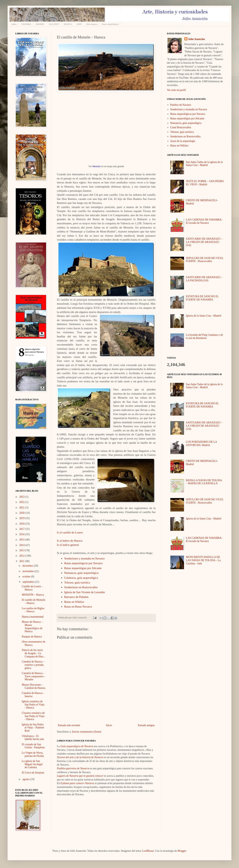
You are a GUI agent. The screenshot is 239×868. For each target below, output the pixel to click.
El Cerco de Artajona (33, 773)
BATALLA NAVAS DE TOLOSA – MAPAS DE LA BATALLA (204, 482)
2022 (22, 502)
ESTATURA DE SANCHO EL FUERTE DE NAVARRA (202, 298)
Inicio (109, 725)
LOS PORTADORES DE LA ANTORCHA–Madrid (201, 443)
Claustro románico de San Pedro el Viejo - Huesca (33, 716)
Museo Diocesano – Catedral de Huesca (34, 686)
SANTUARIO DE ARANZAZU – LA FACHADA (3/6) (204, 279)
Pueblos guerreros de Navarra (73, 768)
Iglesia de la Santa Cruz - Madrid (204, 316)
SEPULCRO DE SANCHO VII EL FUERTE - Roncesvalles (205, 260)
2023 (22, 497)
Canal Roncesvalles (181, 127)
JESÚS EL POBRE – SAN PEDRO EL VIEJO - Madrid (205, 183)
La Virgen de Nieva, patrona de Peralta (33, 754)
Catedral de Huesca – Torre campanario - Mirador (33, 676)
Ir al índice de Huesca (70, 541)
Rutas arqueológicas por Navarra (83, 563)
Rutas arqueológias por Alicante (83, 568)
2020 (22, 513)
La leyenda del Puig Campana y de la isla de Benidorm (204, 336)
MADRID (40, 24)
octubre (27, 577)
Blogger (182, 851)
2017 (22, 529)
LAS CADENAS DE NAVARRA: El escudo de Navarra (204, 221)
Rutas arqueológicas (110, 24)
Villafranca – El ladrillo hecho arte (33, 738)
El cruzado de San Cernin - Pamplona (33, 746)
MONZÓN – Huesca (33, 595)
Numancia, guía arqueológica (81, 573)
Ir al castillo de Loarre (70, 532)
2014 (22, 545)
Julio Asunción (197, 39)
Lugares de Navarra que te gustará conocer (80, 776)
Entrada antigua (146, 725)
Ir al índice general (68, 545)
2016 (22, 534)
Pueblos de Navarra (181, 105)
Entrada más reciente (69, 725)
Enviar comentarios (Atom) (86, 732)
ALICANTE (54, 24)
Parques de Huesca (32, 637)
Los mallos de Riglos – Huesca (33, 610)
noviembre (28, 571)
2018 (22, 524)
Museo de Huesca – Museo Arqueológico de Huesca (32, 627)
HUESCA (68, 24)
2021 (22, 508)
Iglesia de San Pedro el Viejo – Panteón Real (33, 728)
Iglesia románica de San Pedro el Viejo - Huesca (33, 705)
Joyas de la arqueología (183, 141)
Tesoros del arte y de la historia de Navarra (80, 757)
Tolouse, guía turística (77, 582)
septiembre (29, 582)
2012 (22, 556)
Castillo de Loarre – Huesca (32, 588)
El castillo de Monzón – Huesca (33, 601)
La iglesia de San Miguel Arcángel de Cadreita (32, 764)
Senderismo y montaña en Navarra (85, 558)
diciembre (28, 566)
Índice (14, 24)
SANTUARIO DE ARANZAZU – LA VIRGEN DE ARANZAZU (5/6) (204, 242)
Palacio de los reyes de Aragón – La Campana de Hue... (33, 653)
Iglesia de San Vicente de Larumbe (85, 592)
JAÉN (79, 24)
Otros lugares (92, 24)
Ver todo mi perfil (176, 90)
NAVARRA (26, 24)
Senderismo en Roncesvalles (81, 587)
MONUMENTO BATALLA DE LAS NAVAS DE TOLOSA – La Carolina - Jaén (203, 560)
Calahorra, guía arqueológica (81, 578)
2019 (22, 518)
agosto (26, 779)
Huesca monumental (33, 617)
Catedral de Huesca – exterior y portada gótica (33, 665)
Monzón (96, 166)
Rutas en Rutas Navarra (78, 606)
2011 (22, 561)
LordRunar (148, 851)
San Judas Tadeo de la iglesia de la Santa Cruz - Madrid (204, 164)
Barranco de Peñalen (76, 597)
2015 (22, 540)
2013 (22, 550)
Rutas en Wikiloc (74, 602)
